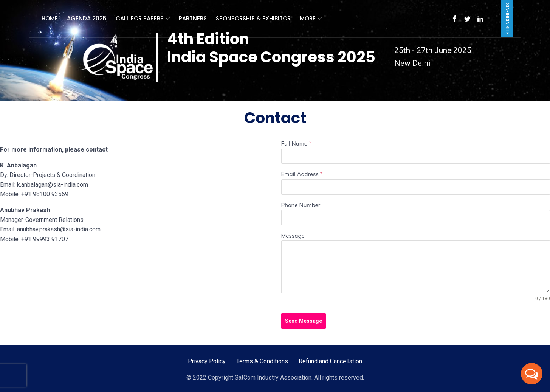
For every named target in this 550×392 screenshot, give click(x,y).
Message (293, 236)
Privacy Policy (207, 361)
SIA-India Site (507, 19)
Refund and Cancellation (330, 361)
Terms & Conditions (262, 361)
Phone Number (301, 205)
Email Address (302, 174)
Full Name (296, 143)
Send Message (304, 321)
